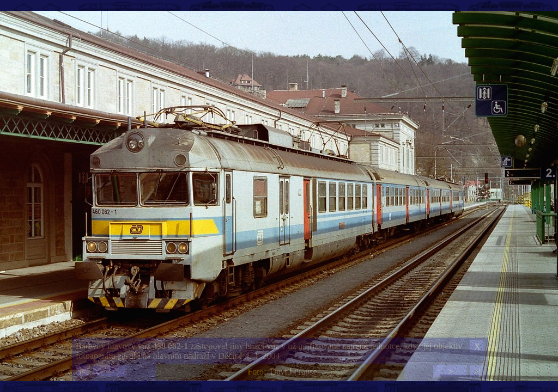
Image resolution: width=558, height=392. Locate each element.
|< (83, 372)
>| (477, 372)
